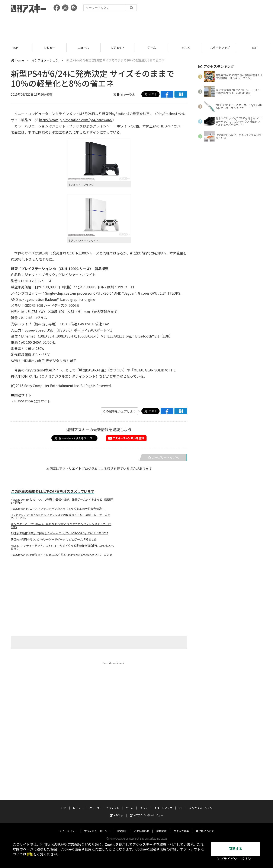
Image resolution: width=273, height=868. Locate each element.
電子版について (205, 806)
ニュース (85, 47)
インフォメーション (45, 60)
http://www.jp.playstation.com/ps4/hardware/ (76, 120)
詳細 (30, 854)
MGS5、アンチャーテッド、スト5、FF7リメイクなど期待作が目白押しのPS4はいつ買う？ (63, 547)
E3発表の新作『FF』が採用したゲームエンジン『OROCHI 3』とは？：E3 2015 (60, 533)
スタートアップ (222, 47)
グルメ (188, 47)
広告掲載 (161, 806)
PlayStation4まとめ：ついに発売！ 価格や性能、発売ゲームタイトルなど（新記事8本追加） (62, 501)
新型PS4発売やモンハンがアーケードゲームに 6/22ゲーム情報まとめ (54, 539)
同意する (235, 849)
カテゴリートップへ (163, 457)
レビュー (51, 47)
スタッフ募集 (181, 806)
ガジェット (119, 47)
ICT (256, 47)
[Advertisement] (136, 27)
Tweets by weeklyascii (113, 663)
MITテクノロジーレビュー (146, 790)
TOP (17, 47)
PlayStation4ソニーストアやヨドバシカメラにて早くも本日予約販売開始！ (58, 509)
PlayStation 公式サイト (33, 401)
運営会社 (122, 806)
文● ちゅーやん (124, 94)
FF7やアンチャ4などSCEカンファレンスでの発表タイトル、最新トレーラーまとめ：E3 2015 (61, 516)
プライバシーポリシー (97, 806)
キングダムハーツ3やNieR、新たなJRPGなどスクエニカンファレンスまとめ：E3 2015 (61, 526)
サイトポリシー (68, 806)
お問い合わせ (142, 806)
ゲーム (153, 47)
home (17, 60)
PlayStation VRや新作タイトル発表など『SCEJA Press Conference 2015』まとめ (62, 555)
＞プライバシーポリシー (235, 859)
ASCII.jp (117, 790)
